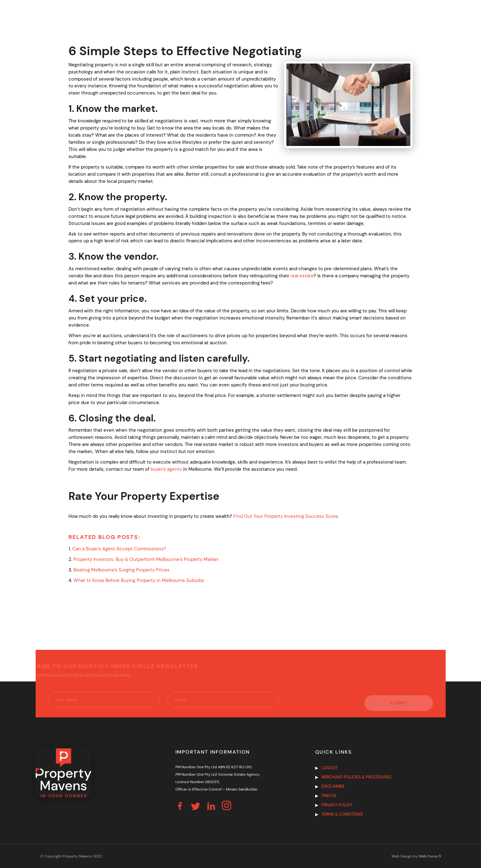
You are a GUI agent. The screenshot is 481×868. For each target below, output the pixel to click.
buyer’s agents (166, 469)
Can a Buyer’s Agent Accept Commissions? (120, 549)
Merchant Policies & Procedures (356, 777)
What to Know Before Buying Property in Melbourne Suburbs (139, 580)
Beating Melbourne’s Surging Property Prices (121, 570)
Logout (329, 768)
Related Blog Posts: (104, 537)
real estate (302, 276)
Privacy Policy (337, 805)
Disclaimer (333, 786)
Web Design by (416, 856)
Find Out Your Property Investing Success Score (286, 516)
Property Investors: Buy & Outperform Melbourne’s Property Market (146, 559)
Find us (329, 796)
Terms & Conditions (342, 814)
